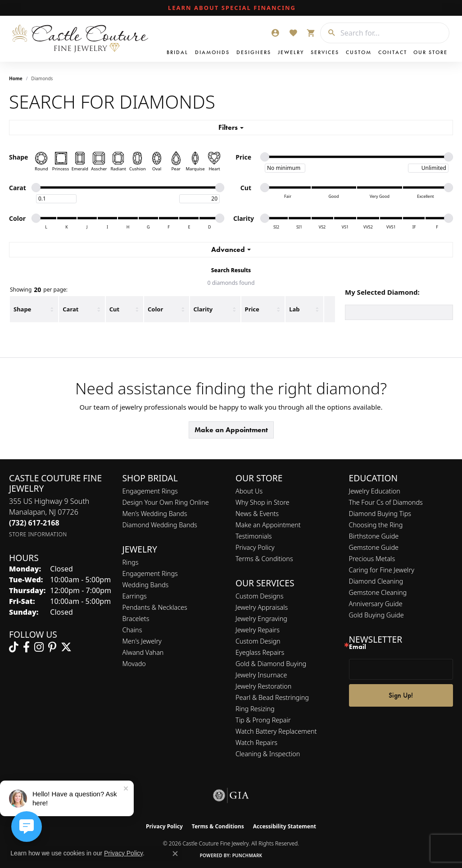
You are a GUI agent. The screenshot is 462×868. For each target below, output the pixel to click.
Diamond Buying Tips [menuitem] (380, 514)
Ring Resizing (255, 709)
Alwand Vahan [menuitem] (143, 652)
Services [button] (325, 52)
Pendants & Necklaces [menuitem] (155, 607)
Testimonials (254, 536)
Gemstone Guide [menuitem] (374, 547)
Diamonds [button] (212, 52)
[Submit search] (328, 33)
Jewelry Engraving (261, 619)
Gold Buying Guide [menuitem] (376, 615)
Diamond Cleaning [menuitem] (376, 581)
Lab (294, 309)
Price (252, 309)
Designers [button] (254, 52)
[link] (231, 8)
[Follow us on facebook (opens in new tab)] (26, 647)
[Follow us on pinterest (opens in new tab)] (52, 647)
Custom (359, 52)
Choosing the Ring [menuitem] (376, 525)
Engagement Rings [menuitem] (150, 573)
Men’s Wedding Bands (155, 514)
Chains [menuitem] (132, 630)
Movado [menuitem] (134, 664)
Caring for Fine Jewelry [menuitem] (382, 570)
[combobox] (392, 33)
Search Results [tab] (231, 270)
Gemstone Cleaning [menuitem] (378, 592)
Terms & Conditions (264, 559)
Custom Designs (259, 596)
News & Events (257, 514)
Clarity (203, 309)
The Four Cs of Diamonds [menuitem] (386, 502)
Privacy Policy (255, 547)
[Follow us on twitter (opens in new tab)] (66, 647)
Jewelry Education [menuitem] (375, 491)
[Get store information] (38, 534)
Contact (393, 52)
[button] (275, 33)
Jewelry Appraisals (262, 607)
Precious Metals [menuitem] (372, 559)
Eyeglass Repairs (260, 652)
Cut (114, 309)
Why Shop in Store (262, 502)
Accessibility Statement (285, 826)
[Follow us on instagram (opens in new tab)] (39, 647)
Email (358, 647)
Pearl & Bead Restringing (272, 697)
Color (155, 309)
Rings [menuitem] (131, 562)
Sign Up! (401, 695)
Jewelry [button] (291, 52)
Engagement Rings (150, 491)
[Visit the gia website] (231, 795)
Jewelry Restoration (263, 686)
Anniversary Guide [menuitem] (376, 604)
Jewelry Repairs (258, 630)
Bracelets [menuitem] (136, 619)
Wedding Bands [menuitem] (146, 585)
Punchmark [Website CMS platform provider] (247, 855)
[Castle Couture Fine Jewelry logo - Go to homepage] (81, 39)
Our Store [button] (430, 52)
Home (16, 78)
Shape (22, 309)
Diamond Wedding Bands (160, 525)
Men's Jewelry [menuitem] (142, 641)
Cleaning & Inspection (268, 754)
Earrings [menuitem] (135, 596)
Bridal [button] (177, 52)
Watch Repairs (256, 742)
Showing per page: (39, 290)
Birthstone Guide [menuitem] (374, 536)
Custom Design (258, 641)
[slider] (265, 157)
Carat (70, 309)
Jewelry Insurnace (261, 675)
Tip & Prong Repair (263, 720)
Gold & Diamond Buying (271, 664)
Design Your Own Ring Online (166, 502)
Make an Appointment (231, 430)
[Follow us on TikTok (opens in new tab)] (14, 647)
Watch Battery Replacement (276, 731)
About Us (249, 491)
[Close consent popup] (175, 854)
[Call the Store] (34, 523)
